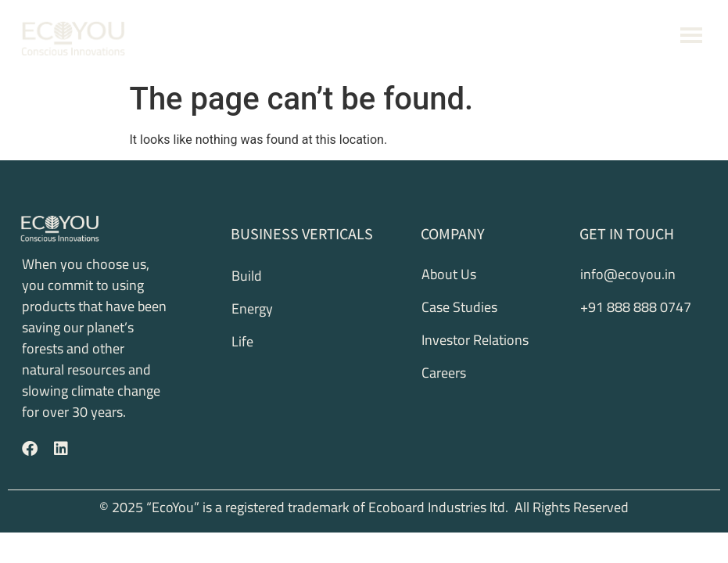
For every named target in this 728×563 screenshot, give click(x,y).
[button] (692, 37)
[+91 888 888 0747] (561, 37)
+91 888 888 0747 (616, 36)
